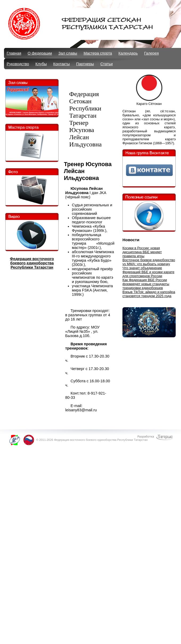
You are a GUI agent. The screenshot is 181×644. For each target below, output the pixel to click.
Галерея (151, 53)
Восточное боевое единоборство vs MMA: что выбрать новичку (149, 262)
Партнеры (85, 64)
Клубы (41, 64)
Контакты (61, 64)
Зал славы (68, 53)
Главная (14, 53)
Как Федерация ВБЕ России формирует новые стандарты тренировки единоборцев (146, 284)
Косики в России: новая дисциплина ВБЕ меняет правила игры (142, 252)
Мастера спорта (98, 53)
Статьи (107, 64)
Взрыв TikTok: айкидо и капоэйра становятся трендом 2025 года (149, 294)
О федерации (40, 53)
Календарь (128, 53)
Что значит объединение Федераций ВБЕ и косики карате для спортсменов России (148, 272)
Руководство (18, 64)
